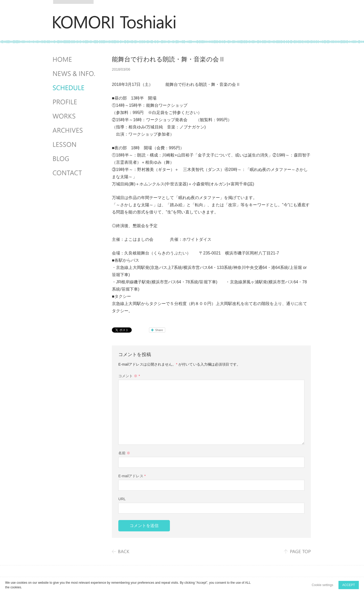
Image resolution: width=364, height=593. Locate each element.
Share (159, 330)
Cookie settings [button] (322, 585)
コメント (129, 376)
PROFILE (75, 102)
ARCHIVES (75, 130)
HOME (75, 60)
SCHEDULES (75, 88)
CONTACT (75, 173)
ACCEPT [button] (349, 585)
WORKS (75, 116)
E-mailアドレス (132, 476)
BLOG (75, 159)
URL (122, 499)
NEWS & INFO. (75, 74)
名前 (124, 453)
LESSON (75, 145)
